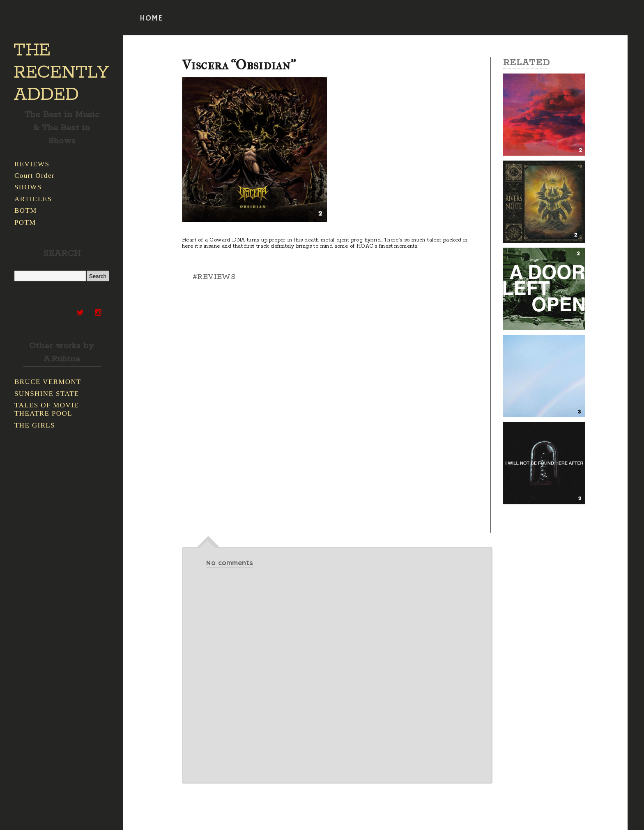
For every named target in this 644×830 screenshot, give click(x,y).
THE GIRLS (35, 425)
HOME (151, 18)
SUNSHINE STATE (47, 394)
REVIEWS (32, 164)
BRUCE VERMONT (48, 382)
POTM (25, 222)
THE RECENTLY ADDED (61, 73)
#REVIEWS (214, 277)
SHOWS (28, 187)
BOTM (26, 210)
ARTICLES (33, 199)
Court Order (34, 176)
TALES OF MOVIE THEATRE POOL (47, 409)
